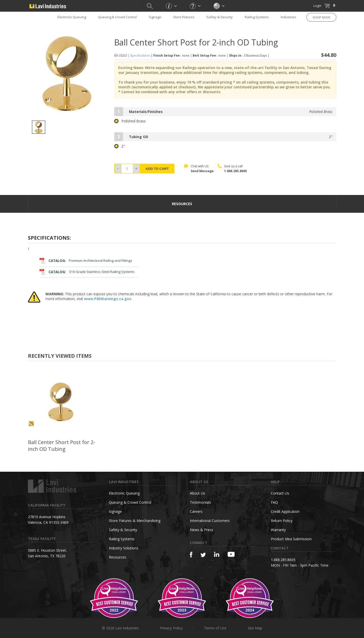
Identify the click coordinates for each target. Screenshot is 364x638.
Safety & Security (220, 17)
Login (317, 6)
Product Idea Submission (291, 539)
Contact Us (280, 493)
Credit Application (285, 511)
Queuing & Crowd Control (117, 17)
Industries (288, 17)
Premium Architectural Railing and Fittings (86, 261)
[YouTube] (231, 554)
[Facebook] (191, 555)
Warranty (278, 530)
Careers (196, 511)
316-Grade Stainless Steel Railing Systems (87, 272)
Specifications (140, 55)
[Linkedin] (217, 554)
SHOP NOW (321, 17)
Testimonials (200, 502)
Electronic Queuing (72, 17)
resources (182, 204)
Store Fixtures (184, 17)
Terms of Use (215, 628)
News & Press (202, 530)
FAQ (274, 502)
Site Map (255, 628)
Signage (155, 17)
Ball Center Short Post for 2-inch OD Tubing (62, 446)
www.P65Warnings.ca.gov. (108, 299)
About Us (197, 493)
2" (120, 146)
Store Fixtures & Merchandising (135, 521)
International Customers (210, 521)
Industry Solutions (124, 548)
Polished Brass (130, 121)
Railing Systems (257, 17)
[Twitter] (203, 555)
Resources (118, 557)
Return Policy (282, 521)
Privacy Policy (171, 628)
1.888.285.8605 (235, 171)
